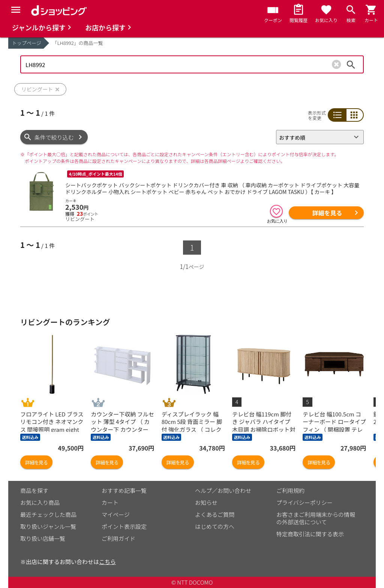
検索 (351, 64)
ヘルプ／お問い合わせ (223, 490)
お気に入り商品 (40, 502)
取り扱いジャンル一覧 (48, 526)
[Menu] (16, 10)
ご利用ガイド (118, 538)
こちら (107, 562)
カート (110, 502)
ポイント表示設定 (124, 526)
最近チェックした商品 (48, 514)
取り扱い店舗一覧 (43, 538)
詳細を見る (327, 213)
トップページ (27, 43)
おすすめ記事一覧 (124, 490)
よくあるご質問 (215, 514)
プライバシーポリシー (304, 502)
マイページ (116, 514)
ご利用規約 (290, 490)
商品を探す (34, 490)
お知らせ (206, 502)
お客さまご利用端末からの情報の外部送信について (316, 518)
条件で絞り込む (54, 137)
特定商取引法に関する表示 (310, 534)
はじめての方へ (215, 526)
